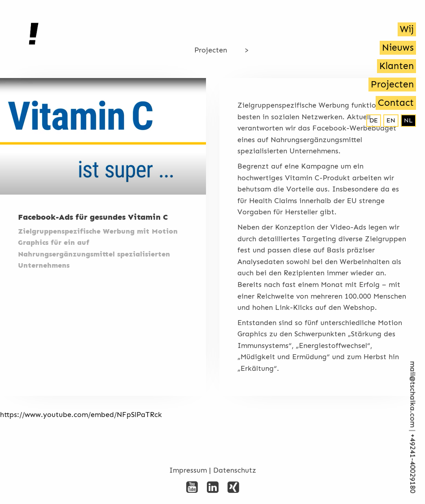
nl (408, 120)
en (391, 120)
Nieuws (398, 48)
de (374, 120)
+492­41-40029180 (413, 464)
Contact (396, 103)
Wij (407, 29)
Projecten (392, 84)
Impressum (188, 470)
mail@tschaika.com (413, 395)
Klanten (397, 66)
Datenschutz (235, 470)
